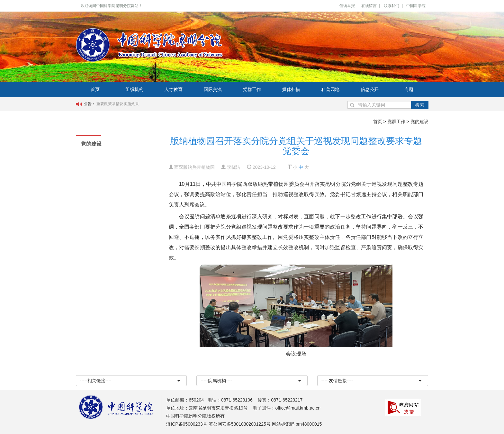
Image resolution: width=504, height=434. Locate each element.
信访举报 (347, 6)
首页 (95, 89)
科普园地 (330, 89)
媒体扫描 (291, 89)
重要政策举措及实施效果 (118, 104)
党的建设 (419, 122)
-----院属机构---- (251, 381)
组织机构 (134, 89)
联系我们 (392, 6)
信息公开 (370, 89)
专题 (409, 89)
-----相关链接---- (130, 381)
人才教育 (174, 89)
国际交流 (213, 89)
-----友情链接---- (372, 381)
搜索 (420, 105)
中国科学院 (416, 6)
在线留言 (369, 6)
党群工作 (252, 89)
